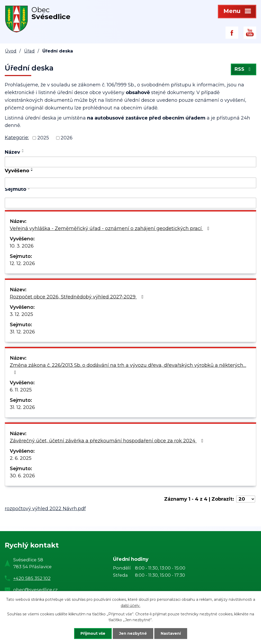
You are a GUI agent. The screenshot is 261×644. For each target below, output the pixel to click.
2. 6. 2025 (21, 458)
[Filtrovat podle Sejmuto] (130, 203)
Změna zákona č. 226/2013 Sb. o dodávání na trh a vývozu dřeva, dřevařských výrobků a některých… (128, 369)
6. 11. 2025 (21, 390)
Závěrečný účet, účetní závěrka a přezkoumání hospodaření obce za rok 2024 (107, 441)
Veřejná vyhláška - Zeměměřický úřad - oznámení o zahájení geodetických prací (111, 228)
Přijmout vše (93, 633)
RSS (244, 69)
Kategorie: (17, 138)
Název (12, 152)
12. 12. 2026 (22, 263)
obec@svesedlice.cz (35, 590)
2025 (43, 138)
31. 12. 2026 (22, 332)
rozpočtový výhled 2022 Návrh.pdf (45, 509)
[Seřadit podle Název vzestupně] (23, 150)
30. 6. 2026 (22, 476)
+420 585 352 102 (32, 578)
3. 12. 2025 (21, 314)
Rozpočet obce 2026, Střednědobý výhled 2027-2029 (78, 297)
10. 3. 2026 (22, 246)
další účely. (130, 606)
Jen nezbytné (133, 633)
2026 (67, 138)
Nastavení (171, 633)
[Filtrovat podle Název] (130, 162)
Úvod (11, 51)
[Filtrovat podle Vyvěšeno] (130, 183)
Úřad (29, 51)
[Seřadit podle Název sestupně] (23, 152)
